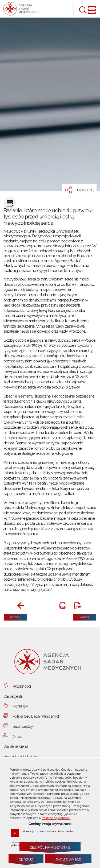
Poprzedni (12, 616)
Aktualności (22, 686)
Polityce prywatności (56, 818)
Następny (81, 616)
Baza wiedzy (23, 726)
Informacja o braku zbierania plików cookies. (48, 831)
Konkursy (20, 706)
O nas (17, 737)
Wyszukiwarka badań (20, 757)
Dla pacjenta (13, 696)
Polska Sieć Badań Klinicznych (36, 716)
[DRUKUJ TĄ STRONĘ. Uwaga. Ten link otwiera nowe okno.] (63, 606)
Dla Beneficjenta (16, 746)
